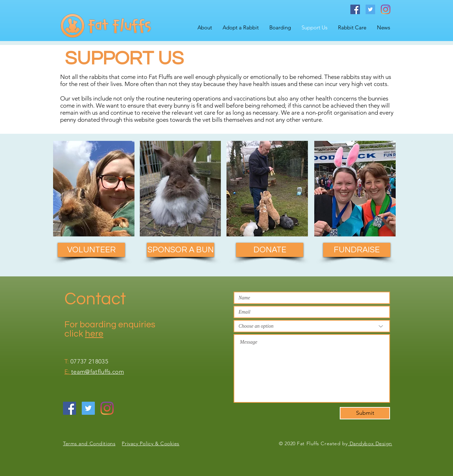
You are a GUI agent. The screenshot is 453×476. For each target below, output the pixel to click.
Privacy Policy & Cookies (150, 443)
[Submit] (365, 413)
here (94, 334)
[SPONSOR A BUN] (180, 250)
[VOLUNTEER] (91, 250)
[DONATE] (270, 250)
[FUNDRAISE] (357, 250)
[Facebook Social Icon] (355, 9)
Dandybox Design (370, 443)
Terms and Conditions (89, 443)
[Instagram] (386, 9)
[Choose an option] (312, 326)
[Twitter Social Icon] (370, 9)
